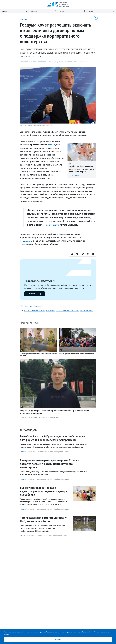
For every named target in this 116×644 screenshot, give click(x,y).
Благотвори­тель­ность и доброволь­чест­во (36, 62)
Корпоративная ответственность (65, 62)
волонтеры (51, 310)
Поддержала (26, 241)
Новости (23, 19)
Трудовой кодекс (86, 310)
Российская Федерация (33, 306)
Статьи (23, 536)
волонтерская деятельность (35, 310)
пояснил (52, 145)
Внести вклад (35, 294)
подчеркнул (53, 225)
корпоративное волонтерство (67, 310)
